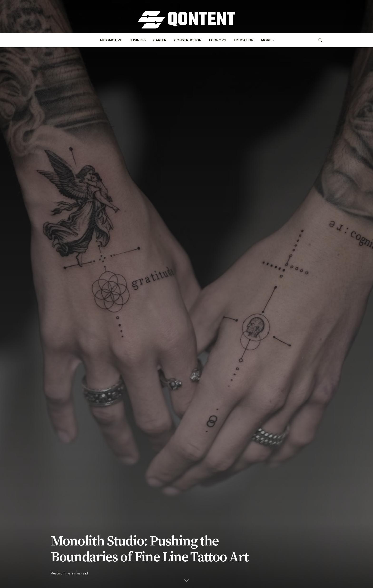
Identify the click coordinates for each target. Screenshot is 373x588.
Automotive (111, 40)
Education (244, 40)
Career (160, 40)
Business (137, 40)
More (266, 40)
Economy (218, 40)
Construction (188, 40)
